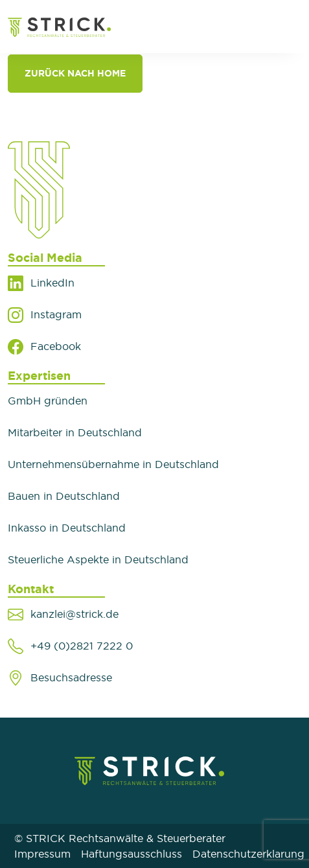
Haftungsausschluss (132, 854)
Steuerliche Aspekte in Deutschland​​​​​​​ (98, 559)
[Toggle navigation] (284, 27)
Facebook (56, 346)
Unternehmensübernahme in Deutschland (113, 464)
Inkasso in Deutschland (67, 528)
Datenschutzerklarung (248, 854)
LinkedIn (52, 283)
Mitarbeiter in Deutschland (75, 432)
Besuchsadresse (71, 677)
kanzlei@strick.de (74, 614)
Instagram (56, 314)
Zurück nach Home (75, 73)
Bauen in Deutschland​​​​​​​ (64, 496)
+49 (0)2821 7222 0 (82, 646)
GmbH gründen (48, 401)
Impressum (42, 854)
